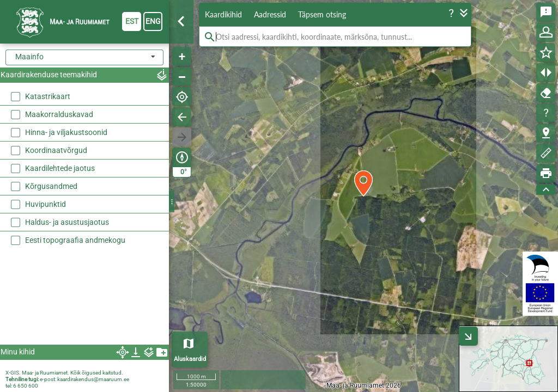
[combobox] (84, 57)
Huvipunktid (46, 204)
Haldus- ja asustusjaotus (67, 222)
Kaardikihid (223, 14)
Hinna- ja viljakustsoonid (66, 132)
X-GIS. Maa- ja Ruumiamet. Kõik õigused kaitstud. (64, 373)
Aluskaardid (190, 359)
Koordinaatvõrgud (56, 150)
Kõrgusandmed (51, 186)
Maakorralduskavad (59, 114)
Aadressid (270, 14)
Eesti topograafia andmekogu (75, 240)
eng (153, 21)
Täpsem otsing (322, 14)
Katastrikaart (48, 96)
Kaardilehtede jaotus (60, 168)
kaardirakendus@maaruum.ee (93, 379)
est (132, 21)
